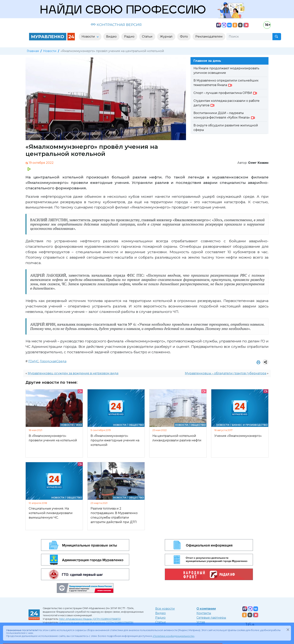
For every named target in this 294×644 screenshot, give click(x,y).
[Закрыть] (288, 630)
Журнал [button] (166, 37)
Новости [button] (89, 37)
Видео (160, 613)
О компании (206, 609)
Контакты (204, 613)
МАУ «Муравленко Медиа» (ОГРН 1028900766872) (90, 619)
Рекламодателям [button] (209, 37)
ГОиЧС (33, 361)
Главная (33, 51)
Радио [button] (129, 37)
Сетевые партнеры (211, 618)
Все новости (165, 609)
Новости (50, 51)
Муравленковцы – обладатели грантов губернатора (226, 373)
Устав (201, 622)
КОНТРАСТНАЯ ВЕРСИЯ (116, 25)
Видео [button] (111, 37)
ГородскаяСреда (53, 361)
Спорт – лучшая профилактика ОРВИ (225, 93)
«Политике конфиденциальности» (173, 636)
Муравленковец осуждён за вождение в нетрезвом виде (73, 373)
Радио (160, 618)
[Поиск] (249, 37)
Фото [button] (184, 37)
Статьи (160, 622)
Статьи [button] (147, 37)
